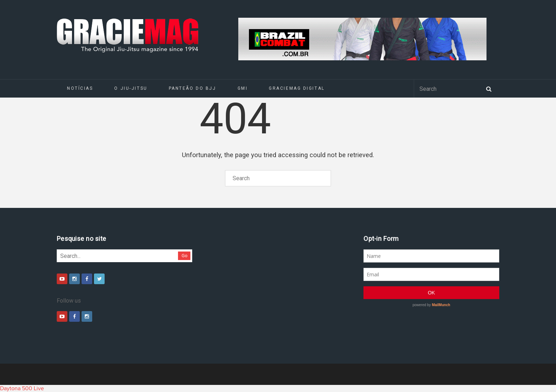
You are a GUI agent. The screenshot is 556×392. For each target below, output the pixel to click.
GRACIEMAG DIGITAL (297, 88)
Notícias (80, 88)
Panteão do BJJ (193, 88)
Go (185, 256)
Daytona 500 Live (22, 388)
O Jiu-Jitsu (131, 88)
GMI (243, 88)
